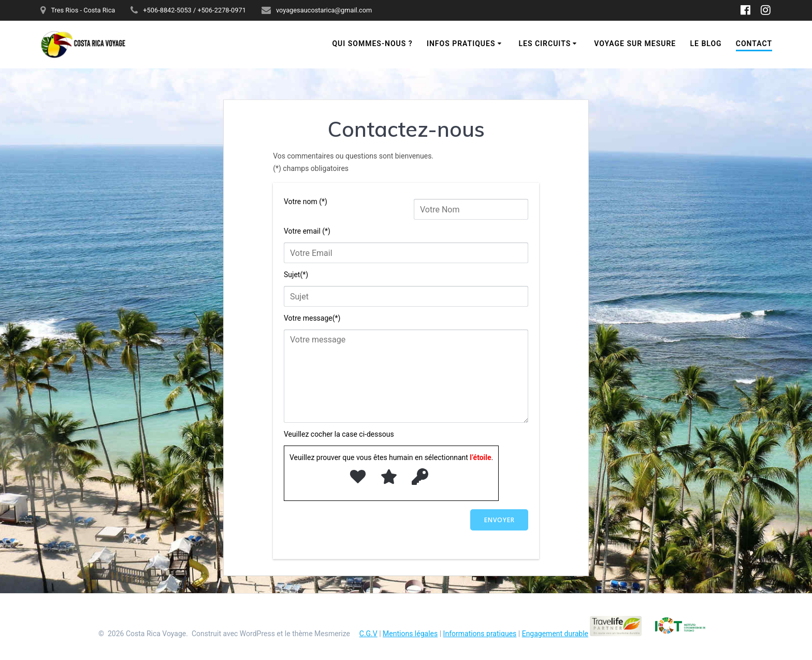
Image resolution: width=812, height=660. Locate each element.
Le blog (706, 44)
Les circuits (545, 44)
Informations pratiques (480, 634)
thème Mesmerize (321, 634)
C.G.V (368, 634)
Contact (754, 44)
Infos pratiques (461, 44)
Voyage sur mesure (635, 44)
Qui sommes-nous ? (372, 44)
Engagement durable (555, 634)
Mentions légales (410, 634)
